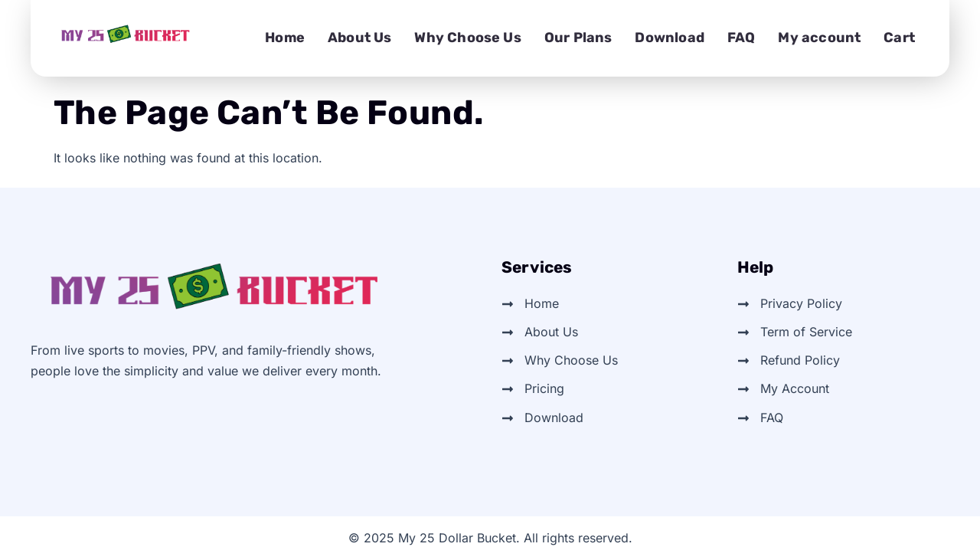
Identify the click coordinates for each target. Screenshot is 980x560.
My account (819, 38)
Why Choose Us (467, 38)
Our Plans (578, 38)
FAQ (742, 38)
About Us (359, 38)
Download (669, 38)
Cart (899, 38)
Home (285, 38)
